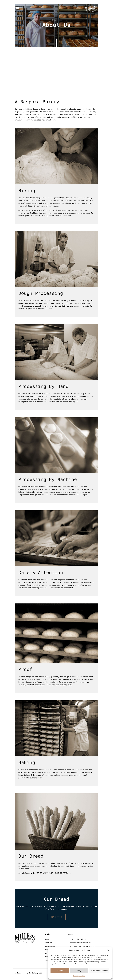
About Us (49, 943)
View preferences (99, 971)
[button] (108, 950)
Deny (79, 971)
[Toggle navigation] (18, 9)
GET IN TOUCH (57, 917)
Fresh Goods (50, 946)
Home (55, 20)
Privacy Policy (79, 976)
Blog (47, 953)
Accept (60, 971)
